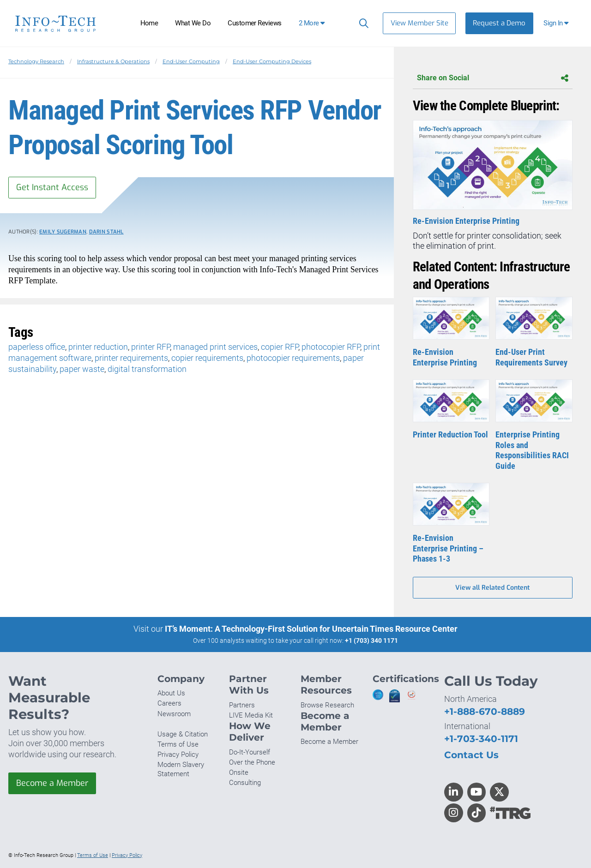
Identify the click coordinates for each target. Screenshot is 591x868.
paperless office (37, 347)
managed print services (215, 347)
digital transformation (147, 369)
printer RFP (151, 347)
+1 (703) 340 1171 (371, 641)
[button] (557, 23)
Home (149, 23)
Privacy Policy (178, 754)
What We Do (193, 23)
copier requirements (207, 358)
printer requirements (131, 358)
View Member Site (419, 23)
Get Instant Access (52, 187)
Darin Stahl (106, 232)
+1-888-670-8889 (485, 711)
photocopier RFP (331, 347)
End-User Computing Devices (272, 61)
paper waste (82, 369)
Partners (242, 705)
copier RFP (280, 347)
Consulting (245, 783)
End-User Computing (191, 61)
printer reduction (98, 347)
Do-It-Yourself (250, 752)
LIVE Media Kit (251, 715)
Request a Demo (499, 23)
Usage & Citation (183, 734)
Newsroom (174, 714)
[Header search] (362, 23)
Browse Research (327, 705)
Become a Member (52, 783)
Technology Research (36, 61)
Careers (169, 703)
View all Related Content (492, 588)
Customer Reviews (255, 23)
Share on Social (493, 78)
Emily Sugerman (63, 232)
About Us (171, 693)
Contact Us (471, 755)
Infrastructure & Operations (113, 61)
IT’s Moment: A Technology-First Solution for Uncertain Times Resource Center (311, 629)
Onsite (239, 772)
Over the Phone (252, 762)
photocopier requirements (293, 358)
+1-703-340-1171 (481, 739)
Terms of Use (178, 744)
